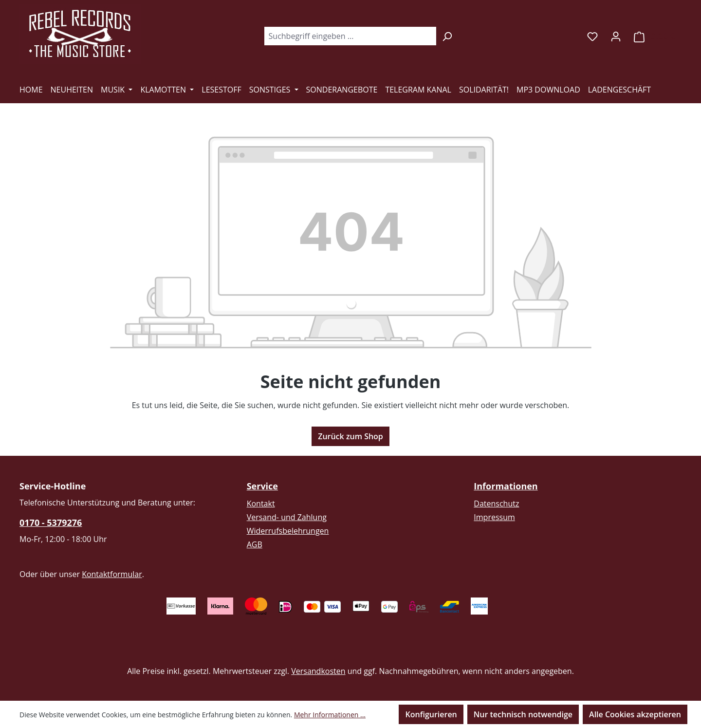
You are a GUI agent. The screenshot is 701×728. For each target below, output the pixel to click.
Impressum (494, 517)
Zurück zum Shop (350, 436)
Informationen (506, 486)
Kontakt (261, 504)
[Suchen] (447, 36)
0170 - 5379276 (51, 523)
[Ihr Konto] (616, 36)
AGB (255, 544)
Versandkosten (318, 671)
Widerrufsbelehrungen (288, 531)
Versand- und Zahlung (287, 517)
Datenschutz (496, 504)
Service (262, 486)
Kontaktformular (112, 574)
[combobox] (350, 36)
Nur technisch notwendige (523, 714)
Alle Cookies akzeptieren (635, 714)
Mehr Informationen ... (330, 715)
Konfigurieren (431, 714)
